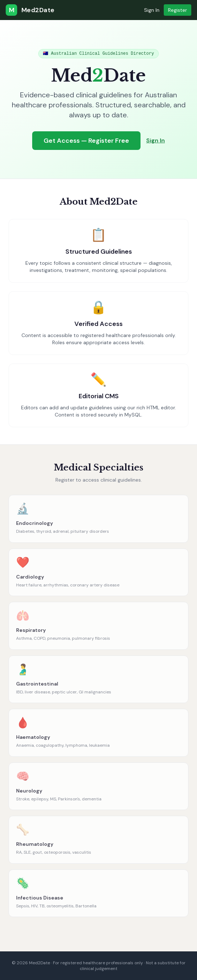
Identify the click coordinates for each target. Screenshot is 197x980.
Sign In (152, 10)
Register (178, 10)
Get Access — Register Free (86, 141)
